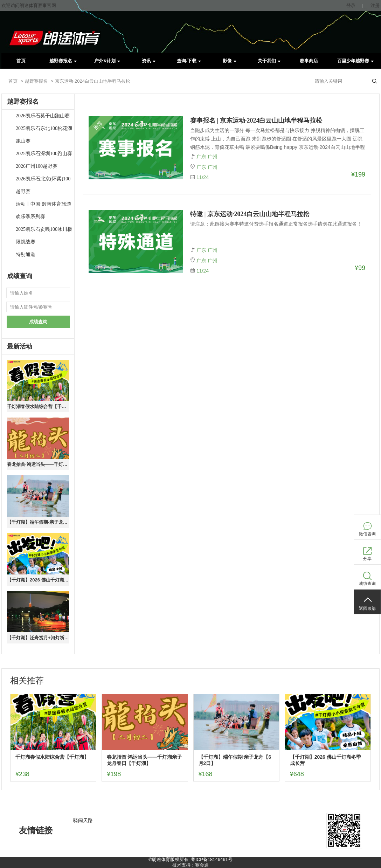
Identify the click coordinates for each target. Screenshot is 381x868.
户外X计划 (107, 61)
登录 (351, 5)
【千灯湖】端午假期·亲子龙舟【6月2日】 (38, 522)
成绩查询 (38, 322)
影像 (230, 61)
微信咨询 (367, 534)
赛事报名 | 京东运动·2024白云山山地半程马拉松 (256, 120)
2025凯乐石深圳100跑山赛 (44, 154)
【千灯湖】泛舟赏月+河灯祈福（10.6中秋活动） (38, 638)
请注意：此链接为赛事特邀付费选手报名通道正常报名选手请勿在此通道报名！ (276, 224)
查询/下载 (189, 61)
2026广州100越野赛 (37, 166)
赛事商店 (309, 61)
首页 (21, 61)
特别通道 (26, 254)
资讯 (149, 61)
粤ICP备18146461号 (212, 859)
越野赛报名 (63, 61)
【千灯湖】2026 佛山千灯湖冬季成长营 (38, 580)
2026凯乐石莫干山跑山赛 (43, 116)
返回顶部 (367, 608)
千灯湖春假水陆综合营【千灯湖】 (38, 407)
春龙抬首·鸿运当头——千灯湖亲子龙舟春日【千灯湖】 (38, 464)
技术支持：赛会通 (190, 865)
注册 (375, 5)
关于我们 (269, 61)
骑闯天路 (83, 820)
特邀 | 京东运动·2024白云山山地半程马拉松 (250, 214)
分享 (367, 559)
